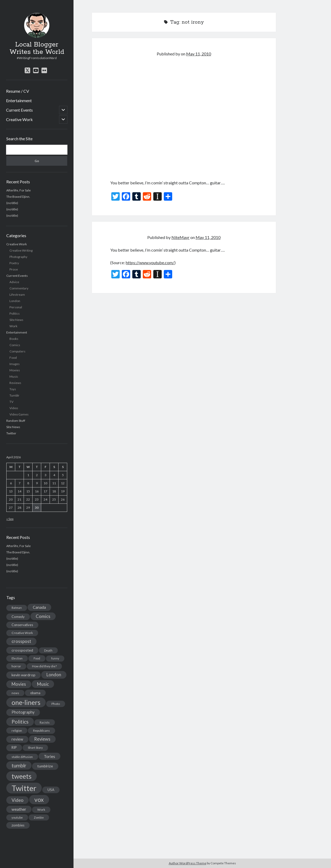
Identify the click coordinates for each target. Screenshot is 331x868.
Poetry (14, 263)
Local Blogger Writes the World (37, 48)
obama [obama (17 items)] (35, 693)
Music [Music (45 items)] (43, 684)
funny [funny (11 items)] (55, 658)
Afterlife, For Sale (19, 190)
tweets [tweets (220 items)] (22, 776)
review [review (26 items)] (17, 739)
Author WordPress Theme (188, 863)
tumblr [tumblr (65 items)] (19, 765)
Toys (13, 389)
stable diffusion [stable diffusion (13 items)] (22, 757)
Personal (16, 307)
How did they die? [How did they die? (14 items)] (44, 666)
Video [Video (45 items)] (17, 800)
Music (14, 376)
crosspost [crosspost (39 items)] (21, 641)
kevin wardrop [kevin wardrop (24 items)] (23, 675)
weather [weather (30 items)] (19, 809)
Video (14, 408)
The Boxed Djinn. (18, 197)
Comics (15, 345)
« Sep (10, 519)
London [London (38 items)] (54, 675)
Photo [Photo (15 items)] (56, 704)
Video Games (19, 414)
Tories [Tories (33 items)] (49, 756)
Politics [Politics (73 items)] (20, 722)
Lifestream (17, 295)
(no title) (12, 203)
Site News (16, 320)
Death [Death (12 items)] (48, 650)
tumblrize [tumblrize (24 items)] (45, 766)
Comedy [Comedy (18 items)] (18, 617)
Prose (14, 269)
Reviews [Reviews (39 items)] (42, 739)
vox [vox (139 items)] (39, 799)
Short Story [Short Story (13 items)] (35, 748)
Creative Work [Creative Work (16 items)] (22, 633)
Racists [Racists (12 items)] (45, 722)
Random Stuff (16, 421)
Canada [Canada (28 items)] (39, 607)
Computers (17, 351)
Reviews (15, 383)
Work (13, 326)
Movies (15, 370)
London (15, 301)
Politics (15, 313)
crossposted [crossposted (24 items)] (22, 650)
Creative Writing (21, 250)
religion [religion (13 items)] (17, 731)
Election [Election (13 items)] (17, 658)
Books (14, 339)
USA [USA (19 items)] (51, 790)
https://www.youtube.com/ (150, 263)
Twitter (11, 433)
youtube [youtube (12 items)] (17, 817)
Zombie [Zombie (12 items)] (39, 817)
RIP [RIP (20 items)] (14, 747)
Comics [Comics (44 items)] (43, 616)
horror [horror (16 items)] (16, 666)
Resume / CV (18, 91)
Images (15, 364)
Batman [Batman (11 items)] (17, 608)
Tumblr (14, 395)
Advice (14, 282)
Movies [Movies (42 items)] (19, 684)
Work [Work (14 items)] (41, 810)
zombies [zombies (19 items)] (18, 825)
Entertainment (19, 100)
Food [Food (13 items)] (37, 658)
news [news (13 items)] (15, 693)
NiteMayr (180, 237)
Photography (18, 257)
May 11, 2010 (199, 54)
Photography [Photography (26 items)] (23, 712)
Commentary (19, 288)
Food (13, 358)
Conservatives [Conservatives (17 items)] (22, 625)
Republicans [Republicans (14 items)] (41, 731)
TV (11, 402)
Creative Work (19, 119)
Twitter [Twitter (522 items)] (24, 788)
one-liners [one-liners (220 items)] (26, 702)
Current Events (19, 110)
